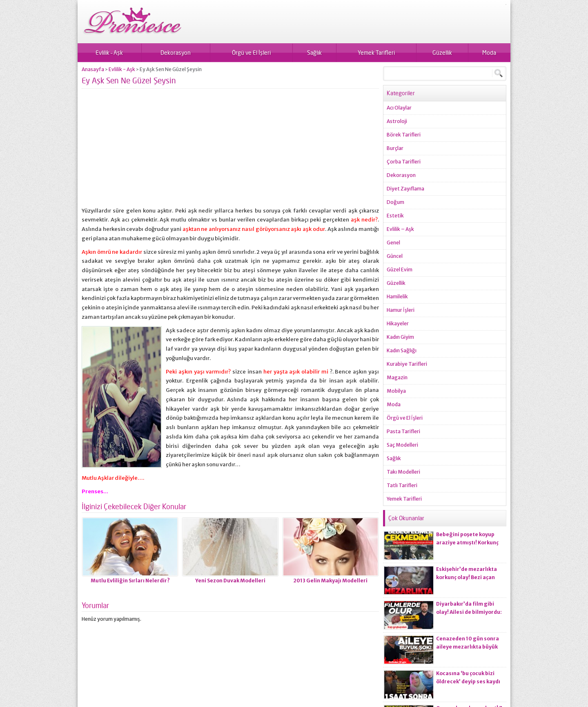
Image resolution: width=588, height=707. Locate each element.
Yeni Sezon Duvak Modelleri (230, 581)
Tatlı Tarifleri (402, 485)
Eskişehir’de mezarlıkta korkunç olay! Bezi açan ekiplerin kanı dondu (467, 577)
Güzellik (442, 53)
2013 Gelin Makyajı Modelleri (330, 581)
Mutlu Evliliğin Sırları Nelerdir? (130, 581)
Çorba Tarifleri (404, 162)
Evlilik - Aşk (122, 69)
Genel (393, 243)
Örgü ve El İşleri (251, 53)
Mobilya (396, 391)
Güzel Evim (400, 270)
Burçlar (395, 148)
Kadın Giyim (400, 337)
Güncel (395, 256)
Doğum (395, 202)
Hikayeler (398, 323)
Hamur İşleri (401, 310)
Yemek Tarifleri (376, 53)
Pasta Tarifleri (403, 431)
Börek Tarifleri (404, 135)
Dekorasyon (176, 53)
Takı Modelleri (403, 472)
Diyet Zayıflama (405, 189)
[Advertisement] (230, 151)
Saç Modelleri (402, 445)
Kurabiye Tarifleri (407, 364)
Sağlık (314, 53)
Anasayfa (93, 69)
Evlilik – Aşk (109, 53)
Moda (489, 53)
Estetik (395, 216)
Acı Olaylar (399, 108)
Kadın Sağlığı (402, 350)
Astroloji (397, 121)
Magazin (397, 377)
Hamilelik (397, 296)
